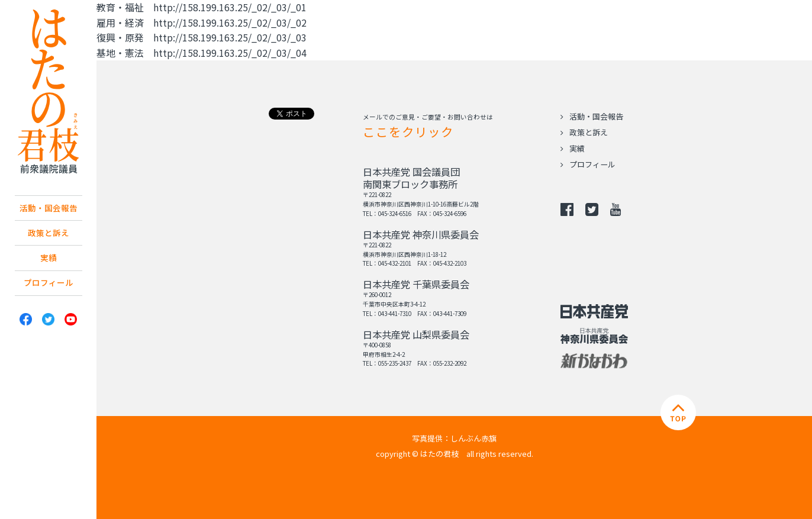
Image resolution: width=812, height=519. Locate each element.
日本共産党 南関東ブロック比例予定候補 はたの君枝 (49, 91)
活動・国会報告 (49, 209)
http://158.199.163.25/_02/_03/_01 (230, 7)
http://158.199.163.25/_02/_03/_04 (230, 53)
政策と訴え (49, 236)
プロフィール (49, 291)
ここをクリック (408, 131)
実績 (49, 263)
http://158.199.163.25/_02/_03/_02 (230, 22)
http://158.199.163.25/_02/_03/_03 (230, 37)
